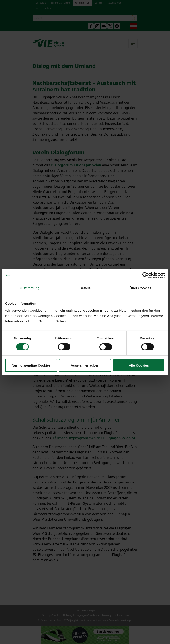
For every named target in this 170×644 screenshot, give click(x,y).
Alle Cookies (139, 365)
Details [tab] (85, 288)
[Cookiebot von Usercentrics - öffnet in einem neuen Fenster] (146, 275)
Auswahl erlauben (85, 365)
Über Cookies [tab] (141, 288)
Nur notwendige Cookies (31, 365)
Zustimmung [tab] (30, 288)
